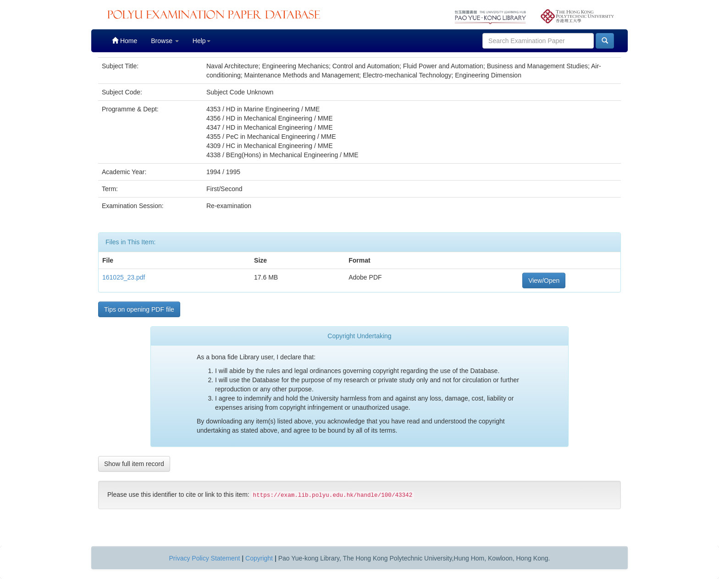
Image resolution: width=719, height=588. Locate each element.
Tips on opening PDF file (139, 309)
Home (124, 41)
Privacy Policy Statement (205, 558)
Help (202, 41)
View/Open (544, 280)
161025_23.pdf (124, 277)
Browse (165, 41)
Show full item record (134, 464)
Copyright (259, 558)
